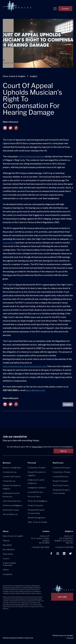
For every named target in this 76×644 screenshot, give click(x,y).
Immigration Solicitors (37, 488)
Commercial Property (12, 476)
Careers (6, 558)
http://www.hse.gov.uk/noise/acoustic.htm (25, 366)
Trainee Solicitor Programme (10, 564)
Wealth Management (36, 518)
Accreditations (9, 549)
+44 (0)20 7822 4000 (40, 547)
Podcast (6, 541)
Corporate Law (9, 481)
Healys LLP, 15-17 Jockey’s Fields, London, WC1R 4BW (40, 539)
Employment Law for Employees (36, 481)
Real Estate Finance (11, 510)
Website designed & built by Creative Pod (18, 638)
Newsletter (7, 545)
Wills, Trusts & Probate (38, 522)
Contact (65, 9)
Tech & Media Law (10, 514)
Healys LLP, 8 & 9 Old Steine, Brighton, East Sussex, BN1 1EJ (64, 539)
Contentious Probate (37, 468)
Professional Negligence (13, 505)
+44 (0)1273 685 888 (64, 547)
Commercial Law (10, 472)
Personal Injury (34, 496)
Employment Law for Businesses (11, 495)
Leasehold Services (36, 492)
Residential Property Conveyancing (36, 511)
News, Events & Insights (14, 76)
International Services (12, 501)
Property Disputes (36, 505)
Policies (6, 570)
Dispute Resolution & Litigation (12, 487)
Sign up (63, 451)
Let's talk (62, 597)
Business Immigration (12, 468)
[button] (55, 9)
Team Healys (8, 554)
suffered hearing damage (31, 156)
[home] (17, 6)
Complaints (8, 574)
